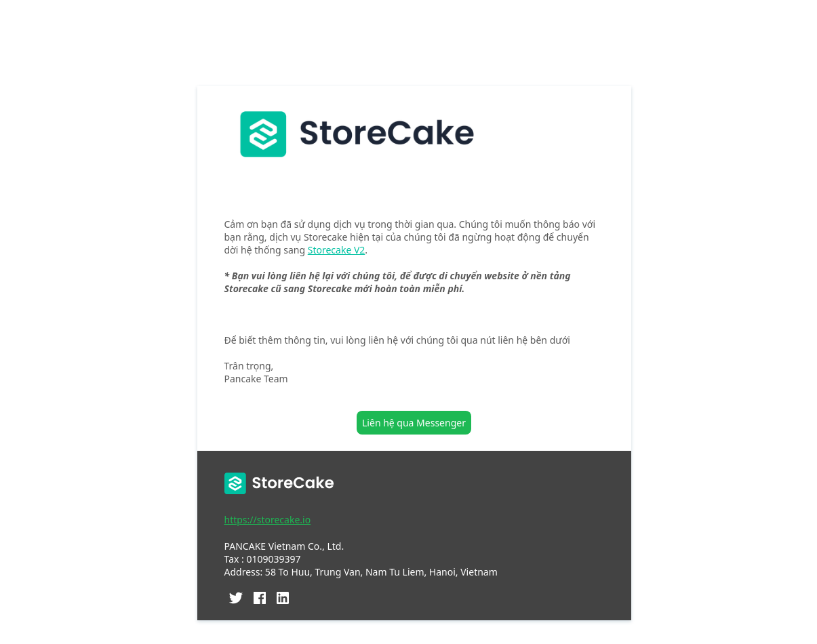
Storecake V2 (337, 250)
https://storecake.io (268, 520)
